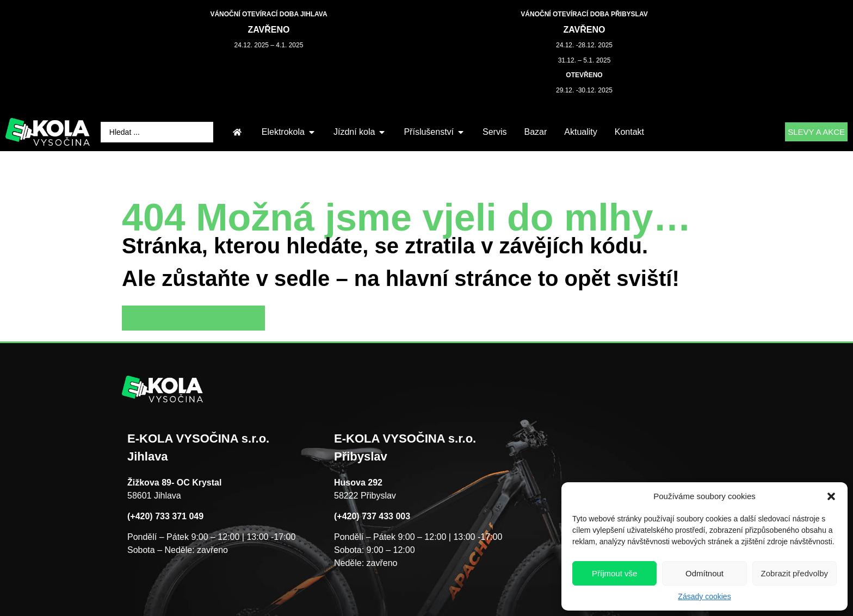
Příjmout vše (614, 573)
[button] (831, 496)
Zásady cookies (704, 596)
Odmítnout (704, 573)
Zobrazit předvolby (795, 573)
